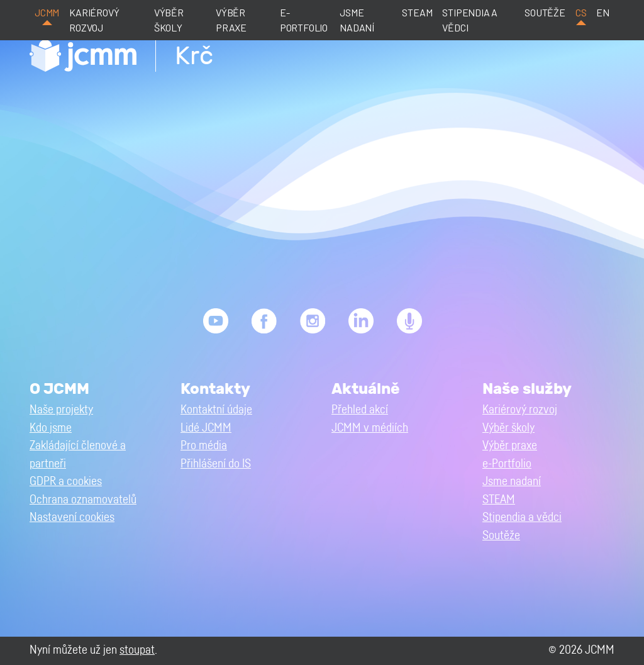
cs (581, 12)
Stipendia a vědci (470, 20)
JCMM (47, 12)
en (603, 12)
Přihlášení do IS (216, 464)
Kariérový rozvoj (94, 20)
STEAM (417, 12)
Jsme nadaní (357, 20)
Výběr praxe (231, 20)
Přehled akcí (360, 410)
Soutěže (545, 12)
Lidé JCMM (206, 428)
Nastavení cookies (72, 517)
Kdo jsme (51, 428)
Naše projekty (61, 410)
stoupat (137, 650)
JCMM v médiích (370, 428)
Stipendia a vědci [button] (522, 517)
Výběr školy (169, 20)
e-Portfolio (304, 20)
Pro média (204, 446)
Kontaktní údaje (216, 410)
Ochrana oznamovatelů (83, 500)
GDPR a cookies (66, 482)
